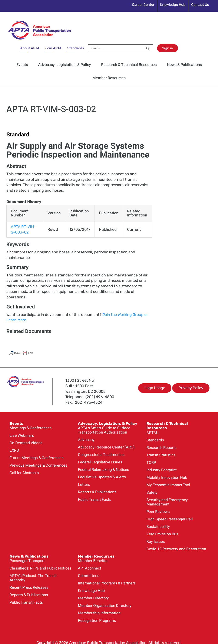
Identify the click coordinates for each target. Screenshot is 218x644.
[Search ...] (116, 48)
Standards (76, 48)
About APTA (30, 48)
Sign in (168, 48)
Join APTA (53, 48)
